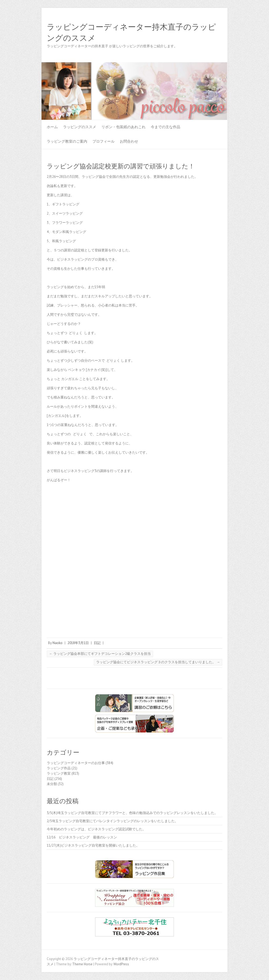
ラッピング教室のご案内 (67, 141)
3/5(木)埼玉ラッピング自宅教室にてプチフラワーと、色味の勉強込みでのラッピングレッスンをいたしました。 (132, 813)
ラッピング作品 (59, 768)
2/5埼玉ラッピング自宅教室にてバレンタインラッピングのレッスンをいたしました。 (112, 821)
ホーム (52, 127)
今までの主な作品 (165, 127)
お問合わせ (129, 141)
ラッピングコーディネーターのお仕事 (76, 763)
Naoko (58, 643)
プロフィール (104, 141)
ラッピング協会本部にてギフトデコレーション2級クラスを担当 (100, 654)
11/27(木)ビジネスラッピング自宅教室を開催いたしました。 (93, 845)
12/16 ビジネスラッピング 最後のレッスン (84, 837)
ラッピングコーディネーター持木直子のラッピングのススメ (131, 33)
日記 (97, 643)
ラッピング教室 (59, 773)
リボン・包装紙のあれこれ (123, 127)
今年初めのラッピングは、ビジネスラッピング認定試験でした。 (96, 829)
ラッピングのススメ (80, 127)
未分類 (52, 784)
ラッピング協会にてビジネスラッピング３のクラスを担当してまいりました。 (158, 662)
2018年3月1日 (78, 643)
